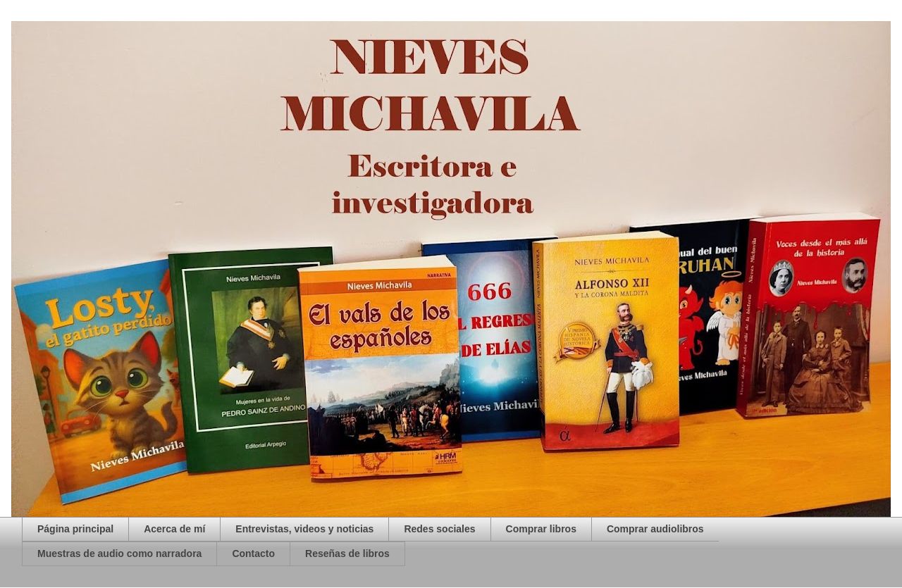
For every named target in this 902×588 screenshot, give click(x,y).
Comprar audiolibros (655, 529)
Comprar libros (541, 529)
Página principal (75, 529)
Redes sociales (439, 529)
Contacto (253, 553)
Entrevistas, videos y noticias (304, 529)
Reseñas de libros (347, 553)
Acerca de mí (174, 529)
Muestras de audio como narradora (119, 553)
